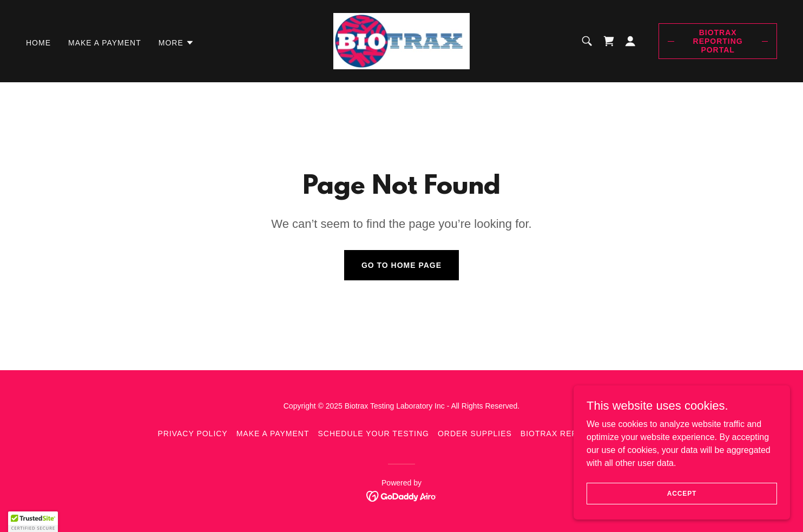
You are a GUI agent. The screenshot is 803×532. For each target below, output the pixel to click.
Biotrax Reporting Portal (718, 41)
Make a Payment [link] (105, 43)
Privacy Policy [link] (192, 434)
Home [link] (38, 43)
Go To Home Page (401, 265)
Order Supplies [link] (475, 434)
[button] (176, 43)
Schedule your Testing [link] (373, 434)
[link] (401, 40)
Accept (682, 493)
